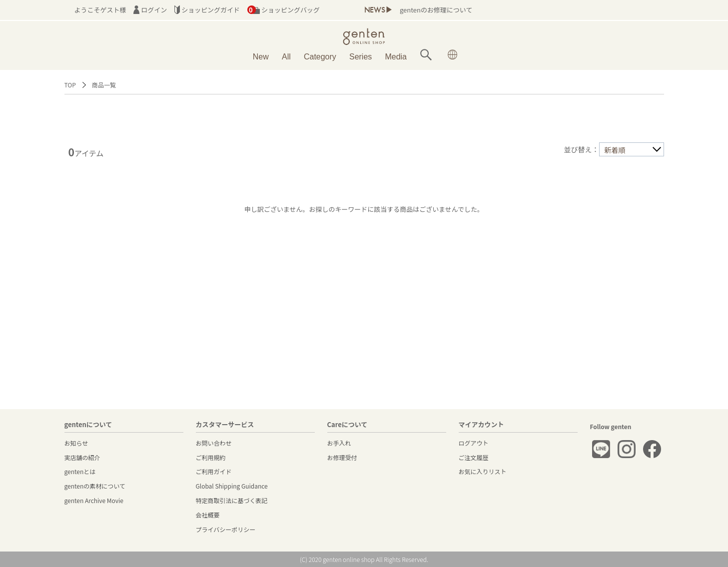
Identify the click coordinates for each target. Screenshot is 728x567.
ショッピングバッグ (284, 10)
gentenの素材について (95, 486)
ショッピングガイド (207, 10)
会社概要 (208, 515)
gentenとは (80, 471)
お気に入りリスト (483, 471)
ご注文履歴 (474, 457)
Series (361, 57)
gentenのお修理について (436, 10)
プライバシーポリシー (226, 529)
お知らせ (76, 443)
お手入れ (339, 443)
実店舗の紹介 (82, 457)
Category (320, 57)
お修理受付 (342, 457)
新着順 (615, 150)
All (286, 57)
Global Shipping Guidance (232, 486)
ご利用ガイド (214, 471)
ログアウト (474, 443)
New (261, 57)
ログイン (150, 10)
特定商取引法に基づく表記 (232, 500)
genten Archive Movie (94, 500)
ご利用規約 (211, 457)
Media (396, 57)
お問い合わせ (214, 443)
